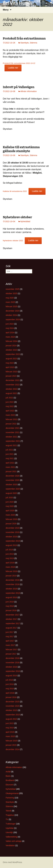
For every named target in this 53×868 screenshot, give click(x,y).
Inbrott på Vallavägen (19, 87)
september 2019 (13, 541)
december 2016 (13, 658)
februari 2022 (12, 419)
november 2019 (13, 532)
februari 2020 (12, 519)
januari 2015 (11, 745)
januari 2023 (11, 376)
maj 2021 (10, 458)
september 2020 (13, 489)
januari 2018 (11, 610)
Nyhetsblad (25, 221)
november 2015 (13, 706)
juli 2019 (9, 550)
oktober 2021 (11, 437)
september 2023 (13, 354)
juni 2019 (10, 554)
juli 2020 (9, 498)
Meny (6, 10)
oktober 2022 (11, 389)
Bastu (8, 776)
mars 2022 (10, 415)
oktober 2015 (11, 710)
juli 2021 (9, 450)
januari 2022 (11, 424)
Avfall (8, 772)
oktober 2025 (11, 293)
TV (7, 819)
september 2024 (13, 319)
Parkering (10, 798)
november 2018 (13, 584)
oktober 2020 (11, 484)
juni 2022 (10, 402)
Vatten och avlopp (13, 841)
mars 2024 (10, 337)
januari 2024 (11, 346)
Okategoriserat (12, 793)
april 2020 (10, 511)
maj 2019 (10, 558)
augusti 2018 (11, 597)
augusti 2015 (11, 719)
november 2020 (13, 480)
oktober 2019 (11, 537)
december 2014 (13, 749)
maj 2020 (10, 506)
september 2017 (13, 623)
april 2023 (10, 367)
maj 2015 (10, 728)
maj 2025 (10, 298)
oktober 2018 (11, 589)
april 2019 (10, 563)
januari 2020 (11, 524)
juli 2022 (9, 398)
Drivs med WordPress (12, 862)
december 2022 (13, 380)
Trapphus (10, 815)
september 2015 (13, 715)
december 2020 (13, 476)
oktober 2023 (11, 350)
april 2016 (10, 693)
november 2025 (13, 289)
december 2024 (13, 311)
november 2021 (13, 432)
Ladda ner (13, 68)
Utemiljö (9, 832)
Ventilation (10, 845)
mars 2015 (10, 736)
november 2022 (13, 385)
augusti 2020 (11, 493)
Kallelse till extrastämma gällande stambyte (21, 149)
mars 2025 (10, 302)
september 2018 (13, 593)
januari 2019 (11, 576)
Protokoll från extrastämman (24, 38)
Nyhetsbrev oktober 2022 (13, 241)
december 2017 (13, 615)
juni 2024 (10, 324)
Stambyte (25, 43)
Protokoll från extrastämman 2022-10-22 (19, 63)
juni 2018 (10, 602)
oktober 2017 (11, 619)
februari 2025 (12, 306)
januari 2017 (11, 654)
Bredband (10, 780)
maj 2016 (10, 689)
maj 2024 (10, 328)
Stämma (33, 43)
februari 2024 (12, 341)
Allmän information (29, 91)
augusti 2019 (11, 545)
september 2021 (13, 441)
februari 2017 (12, 649)
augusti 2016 (11, 676)
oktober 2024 (11, 315)
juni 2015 (10, 723)
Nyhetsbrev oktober (17, 217)
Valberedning (11, 837)
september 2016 (13, 671)
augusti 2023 (11, 359)
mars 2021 (10, 467)
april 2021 (10, 463)
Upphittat (10, 828)
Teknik (8, 811)
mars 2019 (10, 567)
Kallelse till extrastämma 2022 (15, 191)
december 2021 (13, 428)
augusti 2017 (11, 628)
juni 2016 (10, 684)
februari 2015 (12, 741)
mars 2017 (10, 645)
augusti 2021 (11, 445)
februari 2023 (12, 372)
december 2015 (13, 702)
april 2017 (10, 641)
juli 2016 (9, 680)
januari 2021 (11, 471)
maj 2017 (10, 636)
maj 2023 (10, 363)
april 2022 (10, 411)
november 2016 (13, 663)
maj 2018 (10, 606)
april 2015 (10, 732)
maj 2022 (10, 406)
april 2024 (10, 333)
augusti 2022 (11, 393)
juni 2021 (10, 454)
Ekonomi (9, 785)
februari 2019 (12, 571)
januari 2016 (11, 697)
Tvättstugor (11, 824)
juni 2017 (10, 632)
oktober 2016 (11, 667)
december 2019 (13, 528)
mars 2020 (10, 515)
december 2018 (13, 580)
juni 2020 (10, 502)
